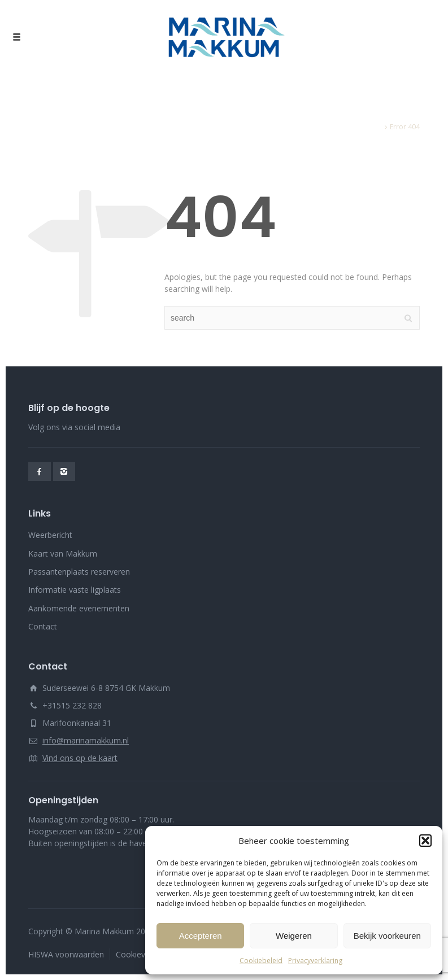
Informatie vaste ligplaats (75, 590)
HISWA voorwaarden (66, 954)
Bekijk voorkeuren (387, 936)
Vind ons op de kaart (80, 758)
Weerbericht (50, 535)
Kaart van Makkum (63, 554)
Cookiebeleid (261, 961)
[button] (425, 841)
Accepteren (201, 936)
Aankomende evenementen (79, 608)
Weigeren (294, 936)
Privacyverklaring (315, 961)
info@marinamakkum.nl (86, 740)
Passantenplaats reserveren (79, 572)
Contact (43, 626)
